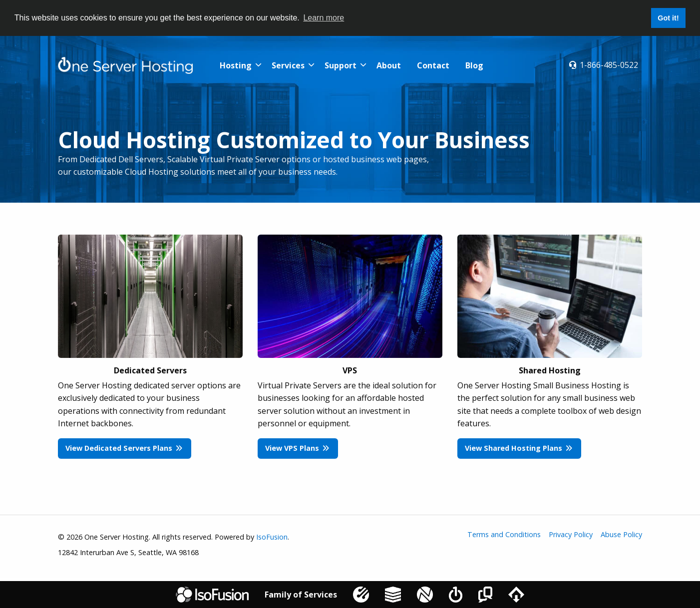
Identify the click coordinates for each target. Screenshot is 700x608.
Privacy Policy (571, 535)
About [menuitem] (389, 65)
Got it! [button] (668, 18)
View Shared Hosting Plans (519, 448)
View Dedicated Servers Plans (124, 448)
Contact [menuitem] (433, 65)
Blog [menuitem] (474, 65)
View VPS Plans (298, 448)
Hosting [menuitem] (236, 65)
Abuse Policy (621, 535)
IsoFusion (272, 537)
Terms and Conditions (504, 535)
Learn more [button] (324, 18)
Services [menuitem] (288, 65)
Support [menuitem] (341, 65)
